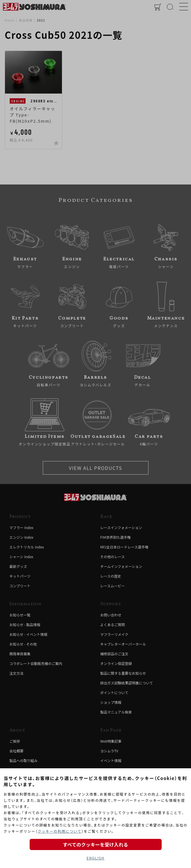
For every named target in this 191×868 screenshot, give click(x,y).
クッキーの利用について (59, 831)
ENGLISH (96, 858)
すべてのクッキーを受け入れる (95, 844)
